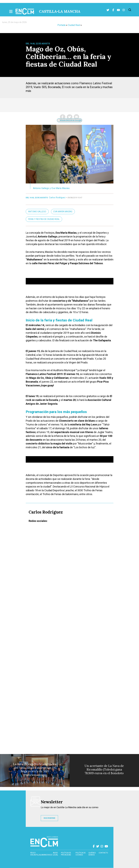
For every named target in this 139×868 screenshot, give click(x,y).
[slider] (65, 276)
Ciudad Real (74, 25)
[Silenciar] (101, 276)
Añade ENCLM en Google (69, 120)
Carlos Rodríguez (57, 198)
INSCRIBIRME (49, 818)
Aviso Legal (55, 854)
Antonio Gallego (37, 212)
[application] (70, 281)
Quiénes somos (92, 854)
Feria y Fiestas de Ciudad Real (44, 219)
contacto (103, 853)
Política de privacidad (66, 854)
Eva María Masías (63, 212)
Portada (61, 25)
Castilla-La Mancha (60, 11)
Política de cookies (81, 854)
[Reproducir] (29, 276)
